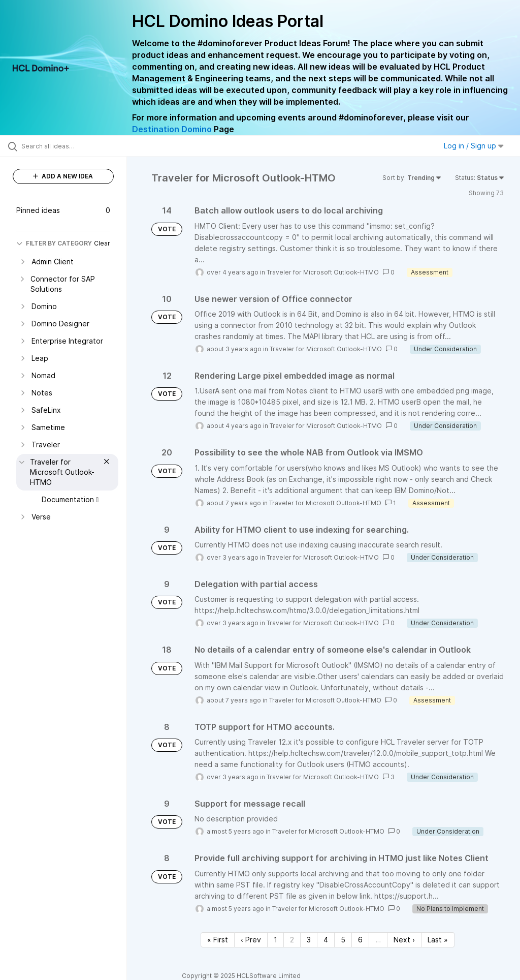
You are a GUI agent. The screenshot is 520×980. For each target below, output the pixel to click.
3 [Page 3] (309, 940)
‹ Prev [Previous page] (251, 940)
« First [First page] (218, 940)
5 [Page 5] (343, 940)
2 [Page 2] (292, 940)
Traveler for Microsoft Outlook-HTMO (323, 272)
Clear (102, 243)
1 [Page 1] (275, 940)
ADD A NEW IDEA (63, 176)
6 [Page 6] (360, 940)
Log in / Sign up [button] (474, 146)
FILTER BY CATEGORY (54, 243)
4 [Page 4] (326, 940)
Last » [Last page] (438, 940)
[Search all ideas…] (69, 146)
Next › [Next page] (404, 940)
